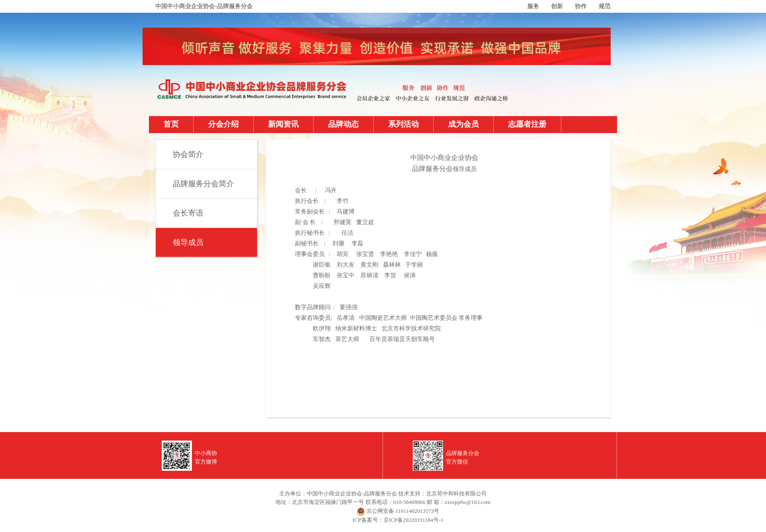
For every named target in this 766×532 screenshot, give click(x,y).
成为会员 (463, 124)
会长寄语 (188, 213)
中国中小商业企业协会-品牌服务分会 (204, 6)
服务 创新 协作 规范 (569, 6)
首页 (171, 124)
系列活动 (403, 124)
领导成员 (188, 242)
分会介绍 (223, 124)
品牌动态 (343, 124)
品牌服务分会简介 (203, 184)
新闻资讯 (283, 124)
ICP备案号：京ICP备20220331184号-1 (398, 520)
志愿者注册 (527, 124)
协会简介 (188, 154)
